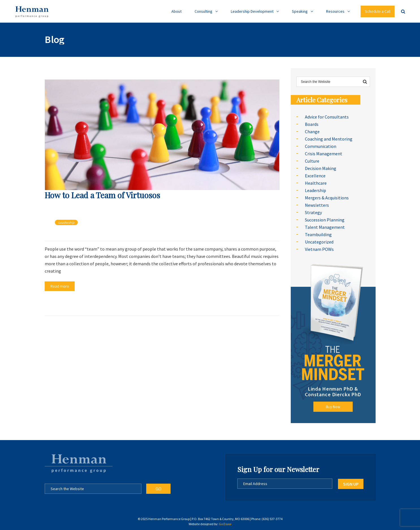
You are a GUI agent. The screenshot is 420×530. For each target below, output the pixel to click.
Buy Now (333, 407)
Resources (335, 11)
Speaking (300, 11)
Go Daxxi (225, 524)
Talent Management (325, 227)
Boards (312, 124)
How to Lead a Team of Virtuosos (102, 195)
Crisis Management (324, 154)
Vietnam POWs (319, 249)
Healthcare (316, 183)
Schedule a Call (378, 11)
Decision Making (321, 168)
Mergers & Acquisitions (327, 198)
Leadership (66, 222)
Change (312, 132)
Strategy (313, 212)
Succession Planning (325, 220)
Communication (321, 146)
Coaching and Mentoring (329, 139)
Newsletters (317, 205)
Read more (60, 286)
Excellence (315, 176)
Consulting (203, 11)
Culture (312, 161)
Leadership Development (252, 11)
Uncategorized (319, 242)
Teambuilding (318, 234)
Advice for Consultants (327, 117)
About (176, 11)
